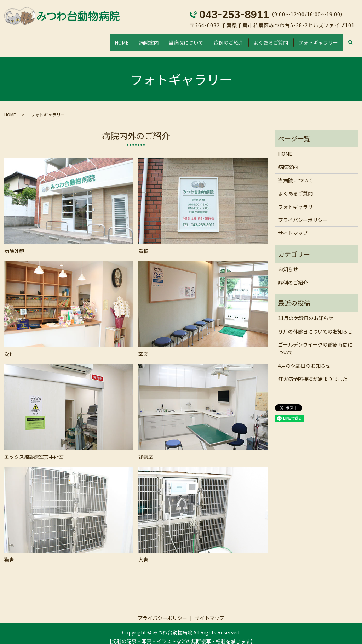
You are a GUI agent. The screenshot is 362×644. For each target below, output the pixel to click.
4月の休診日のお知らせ (304, 359)
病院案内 (128, 39)
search (351, 40)
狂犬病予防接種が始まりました (313, 372)
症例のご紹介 (217, 39)
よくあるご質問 (264, 39)
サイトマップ (293, 226)
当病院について (170, 39)
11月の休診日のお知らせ (306, 311)
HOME (96, 39)
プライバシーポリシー (303, 213)
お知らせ (288, 262)
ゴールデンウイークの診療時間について (315, 342)
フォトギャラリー (316, 39)
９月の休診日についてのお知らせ (315, 324)
